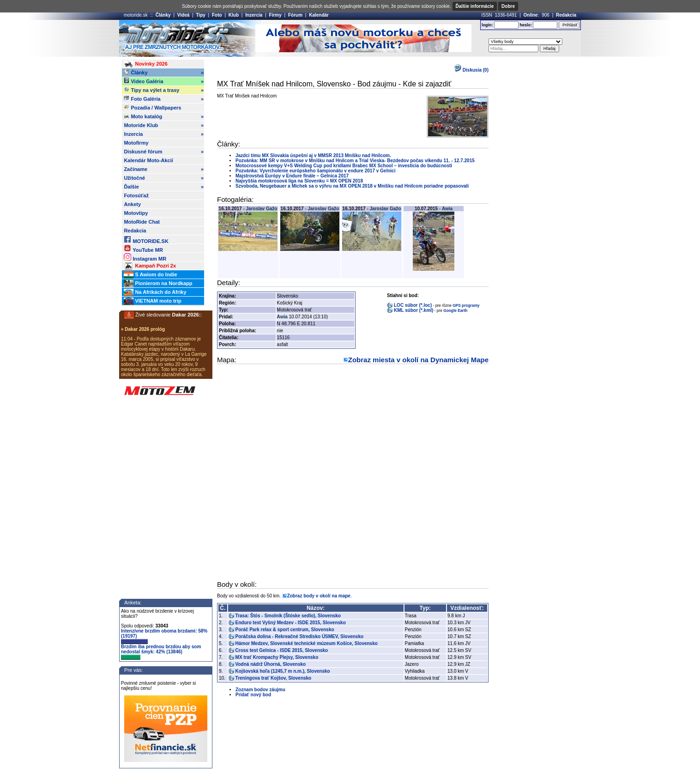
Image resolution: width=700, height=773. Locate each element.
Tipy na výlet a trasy (164, 90)
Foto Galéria (164, 99)
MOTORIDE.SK (146, 240)
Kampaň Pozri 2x (150, 266)
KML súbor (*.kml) (413, 310)
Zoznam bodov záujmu (260, 690)
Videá (184, 15)
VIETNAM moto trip (152, 301)
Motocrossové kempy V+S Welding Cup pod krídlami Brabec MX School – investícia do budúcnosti (344, 166)
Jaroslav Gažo (262, 209)
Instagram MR (145, 257)
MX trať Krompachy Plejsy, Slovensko (277, 657)
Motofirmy (136, 143)
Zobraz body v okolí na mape (319, 596)
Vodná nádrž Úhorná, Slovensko (271, 664)
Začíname (164, 169)
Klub (234, 15)
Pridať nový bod (253, 695)
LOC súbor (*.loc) (413, 305)
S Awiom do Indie (150, 275)
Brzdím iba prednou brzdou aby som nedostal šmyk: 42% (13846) (161, 652)
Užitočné (164, 178)
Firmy (275, 15)
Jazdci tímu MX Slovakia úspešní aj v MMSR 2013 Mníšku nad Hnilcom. (313, 155)
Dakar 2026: (187, 315)
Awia (447, 209)
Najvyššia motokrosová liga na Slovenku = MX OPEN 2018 (299, 181)
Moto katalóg (164, 116)
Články (163, 15)
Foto (217, 15)
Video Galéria (164, 81)
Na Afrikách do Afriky (155, 292)
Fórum (295, 15)
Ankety (132, 204)
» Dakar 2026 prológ (143, 329)
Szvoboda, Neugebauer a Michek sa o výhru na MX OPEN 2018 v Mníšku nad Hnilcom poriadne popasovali (352, 186)
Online (531, 15)
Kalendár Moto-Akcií (148, 160)
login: (487, 25)
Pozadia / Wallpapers (152, 107)
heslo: (526, 25)
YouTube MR (143, 248)
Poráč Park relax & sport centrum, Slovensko (285, 630)
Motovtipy (136, 213)
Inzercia (254, 15)
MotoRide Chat (142, 222)
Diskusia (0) (471, 70)
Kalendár (319, 15)
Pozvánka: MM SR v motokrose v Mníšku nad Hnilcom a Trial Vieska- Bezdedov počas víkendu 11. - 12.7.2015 (355, 161)
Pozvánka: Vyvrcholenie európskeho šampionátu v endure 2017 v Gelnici (315, 171)
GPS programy (466, 305)
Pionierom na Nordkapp (158, 284)
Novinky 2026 (145, 64)
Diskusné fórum (164, 152)
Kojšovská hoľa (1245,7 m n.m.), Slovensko (283, 671)
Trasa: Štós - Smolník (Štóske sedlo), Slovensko (288, 616)
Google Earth (455, 310)
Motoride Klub (164, 125)
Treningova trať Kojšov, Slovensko (274, 678)
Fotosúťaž (136, 195)
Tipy (200, 15)
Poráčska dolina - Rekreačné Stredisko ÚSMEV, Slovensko (300, 636)
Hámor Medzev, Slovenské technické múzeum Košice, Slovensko (307, 643)
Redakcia (566, 15)
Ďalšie (164, 187)
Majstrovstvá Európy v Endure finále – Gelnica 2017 (292, 176)
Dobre (508, 6)
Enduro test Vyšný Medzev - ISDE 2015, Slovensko (291, 623)
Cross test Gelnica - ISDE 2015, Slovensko (282, 650)
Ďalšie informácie (475, 6)
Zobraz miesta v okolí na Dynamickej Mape (418, 360)
